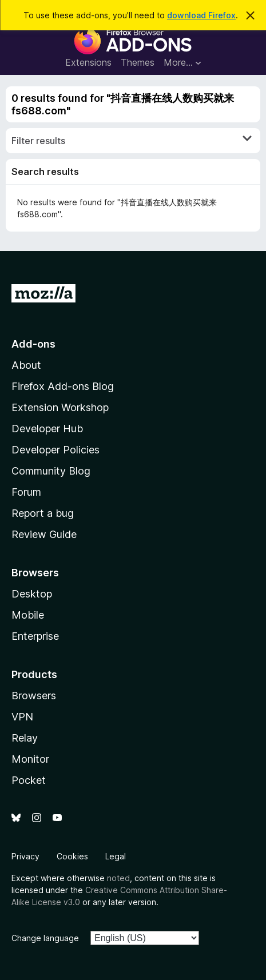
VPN (22, 717)
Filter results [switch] (132, 140)
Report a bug (43, 513)
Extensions (88, 62)
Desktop (32, 594)
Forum (26, 492)
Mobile (28, 615)
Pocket (29, 780)
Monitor (30, 759)
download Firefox (201, 15)
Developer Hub (47, 429)
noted (118, 878)
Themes (138, 62)
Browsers (34, 696)
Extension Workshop (60, 407)
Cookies (72, 856)
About (26, 365)
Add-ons (33, 344)
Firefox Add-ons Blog (63, 386)
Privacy (25, 856)
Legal (116, 856)
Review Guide (44, 534)
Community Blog (51, 471)
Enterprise (35, 636)
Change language (45, 938)
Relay (25, 738)
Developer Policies (55, 450)
